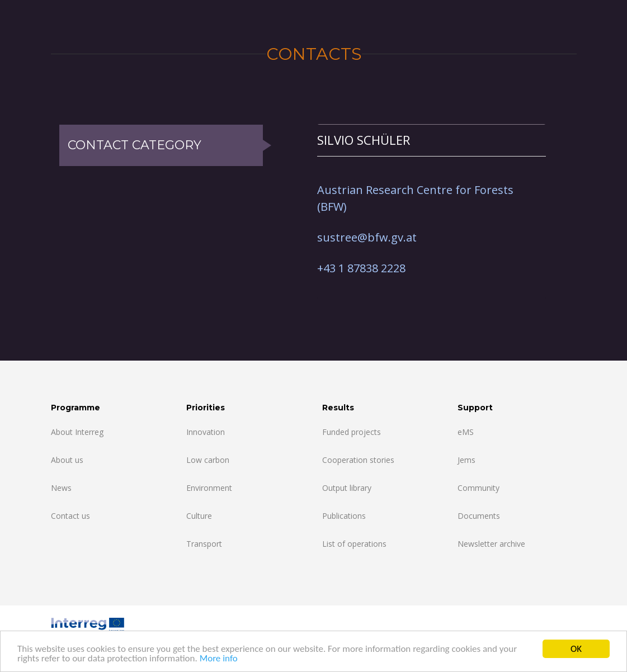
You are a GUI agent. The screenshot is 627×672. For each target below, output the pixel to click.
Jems (466, 460)
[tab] (432, 140)
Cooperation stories (358, 460)
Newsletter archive (491, 544)
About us (67, 460)
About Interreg (77, 432)
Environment (209, 488)
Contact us (70, 516)
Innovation (206, 432)
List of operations (354, 544)
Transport (204, 544)
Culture (199, 516)
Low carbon (208, 460)
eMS (466, 432)
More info (219, 659)
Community (478, 488)
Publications (344, 516)
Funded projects (352, 432)
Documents (479, 516)
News (61, 488)
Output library (347, 488)
